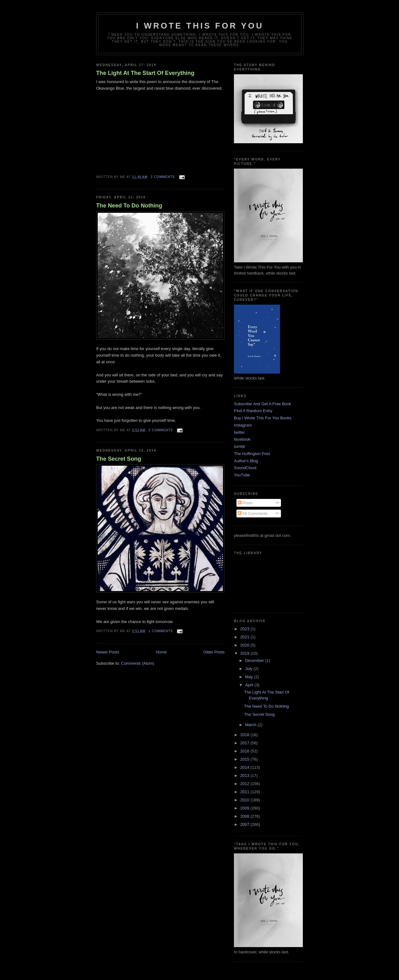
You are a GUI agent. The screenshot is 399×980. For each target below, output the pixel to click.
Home (161, 652)
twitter (239, 432)
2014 (245, 767)
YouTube (242, 475)
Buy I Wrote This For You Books (263, 418)
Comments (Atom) (138, 663)
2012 (245, 784)
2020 (245, 645)
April (250, 685)
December (255, 660)
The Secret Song (119, 459)
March (251, 725)
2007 (245, 824)
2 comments (163, 177)
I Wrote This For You (200, 26)
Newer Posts (108, 652)
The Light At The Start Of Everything (145, 73)
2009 (245, 808)
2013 (245, 776)
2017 (245, 743)
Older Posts (214, 652)
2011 (245, 792)
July (249, 669)
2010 (245, 800)
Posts (245, 503)
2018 (245, 735)
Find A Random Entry (253, 411)
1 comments (161, 631)
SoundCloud (245, 468)
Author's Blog (246, 461)
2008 (245, 816)
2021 (245, 637)
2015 (245, 759)
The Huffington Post (252, 454)
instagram (243, 425)
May (250, 677)
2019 (245, 653)
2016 (245, 751)
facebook (242, 439)
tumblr (240, 446)
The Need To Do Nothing (129, 206)
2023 (245, 629)
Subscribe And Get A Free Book (263, 404)
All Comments (253, 514)
